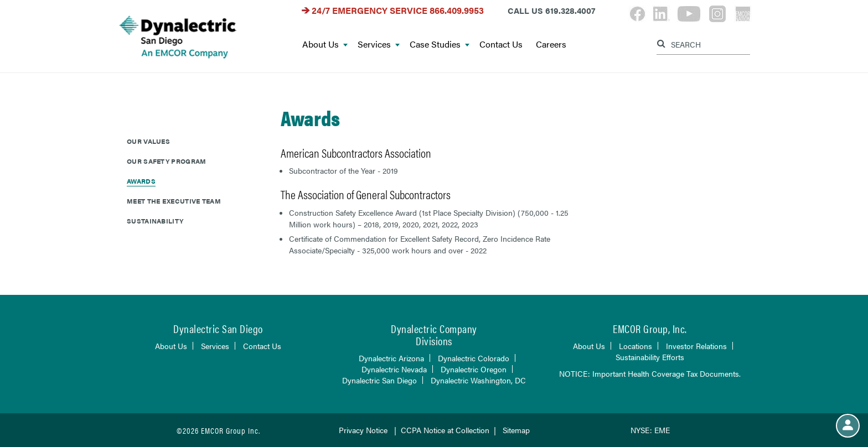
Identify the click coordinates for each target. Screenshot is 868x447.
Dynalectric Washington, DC (478, 380)
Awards (141, 181)
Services (379, 45)
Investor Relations (696, 346)
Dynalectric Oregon (474, 369)
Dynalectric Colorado (474, 358)
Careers (551, 45)
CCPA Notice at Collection (445, 430)
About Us (325, 45)
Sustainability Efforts (650, 357)
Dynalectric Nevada (394, 369)
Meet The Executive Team (174, 201)
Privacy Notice (363, 430)
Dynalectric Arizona (391, 358)
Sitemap (516, 430)
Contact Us (501, 45)
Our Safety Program (166, 161)
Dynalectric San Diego (379, 380)
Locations (635, 346)
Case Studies (440, 45)
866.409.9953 (457, 10)
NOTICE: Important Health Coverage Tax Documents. (650, 373)
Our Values (148, 141)
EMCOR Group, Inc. (650, 328)
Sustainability (155, 221)
